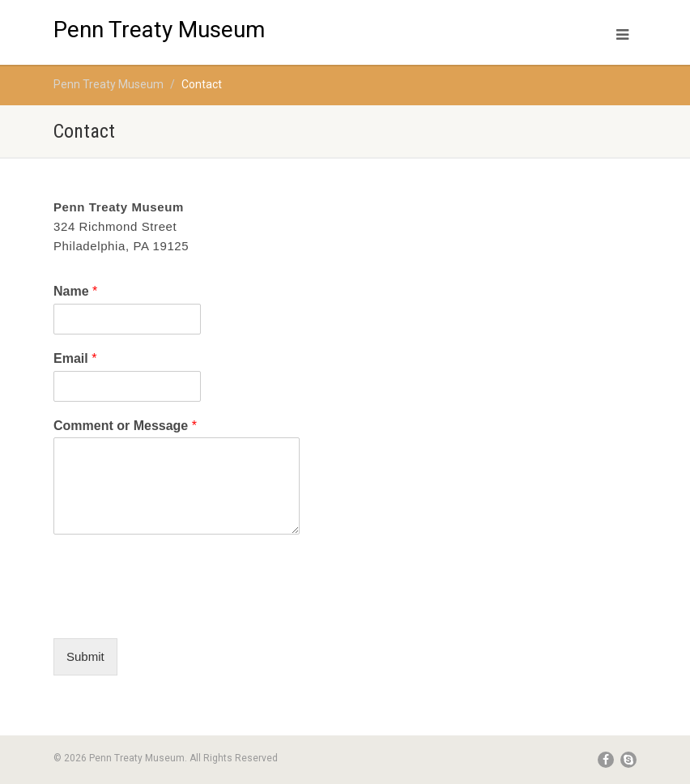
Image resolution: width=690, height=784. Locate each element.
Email (75, 358)
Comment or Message (125, 426)
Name (75, 291)
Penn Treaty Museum (159, 23)
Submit (85, 656)
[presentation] (177, 611)
